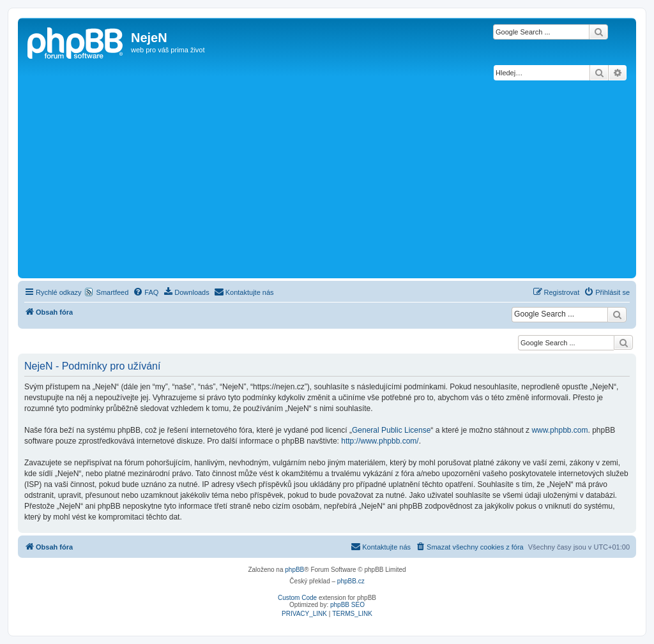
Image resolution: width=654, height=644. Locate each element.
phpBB (294, 570)
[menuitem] (146, 292)
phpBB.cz (351, 581)
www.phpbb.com (559, 430)
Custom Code (297, 598)
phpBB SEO (347, 605)
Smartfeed (113, 292)
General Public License (391, 430)
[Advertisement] (327, 179)
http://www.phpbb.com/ (380, 441)
